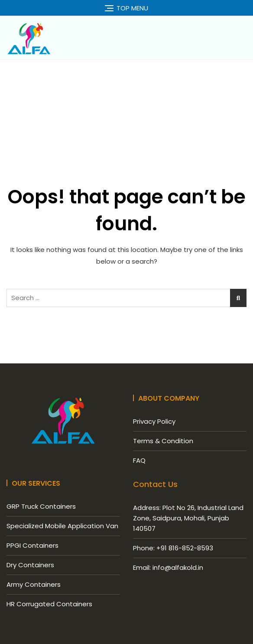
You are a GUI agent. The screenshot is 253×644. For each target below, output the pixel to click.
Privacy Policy (154, 421)
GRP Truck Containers (41, 506)
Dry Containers (30, 565)
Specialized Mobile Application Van (62, 526)
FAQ (139, 460)
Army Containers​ (34, 584)
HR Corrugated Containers (49, 604)
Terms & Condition (163, 441)
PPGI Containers (32, 545)
